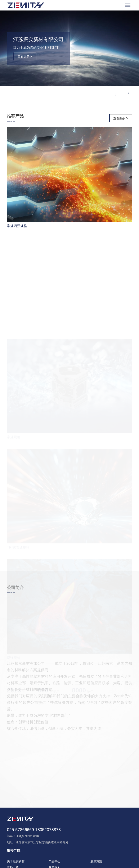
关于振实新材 (16, 861)
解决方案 (96, 861)
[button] (129, 93)
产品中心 (54, 861)
